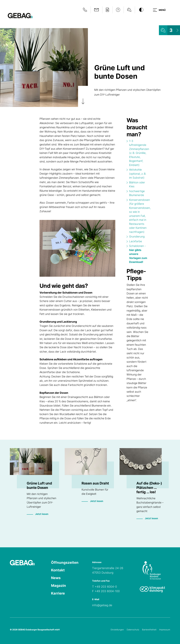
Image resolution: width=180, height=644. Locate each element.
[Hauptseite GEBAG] (20, 15)
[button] (159, 10)
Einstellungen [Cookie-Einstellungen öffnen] (117, 630)
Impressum (165, 630)
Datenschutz (133, 630)
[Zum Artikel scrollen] (83, 96)
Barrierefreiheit (149, 630)
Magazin (59, 586)
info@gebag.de (102, 605)
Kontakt (58, 571)
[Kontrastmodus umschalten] (140, 10)
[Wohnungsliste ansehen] (169, 30)
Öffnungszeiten (65, 563)
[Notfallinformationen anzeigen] (84, 10)
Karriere (58, 594)
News (56, 578)
